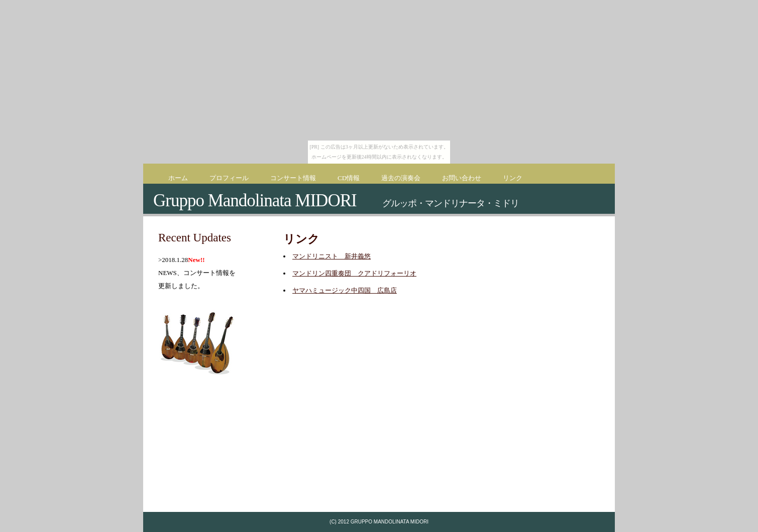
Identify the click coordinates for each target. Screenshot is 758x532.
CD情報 (349, 178)
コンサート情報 (293, 178)
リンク (513, 178)
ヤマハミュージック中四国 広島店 (345, 290)
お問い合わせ (462, 178)
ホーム (178, 178)
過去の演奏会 (401, 178)
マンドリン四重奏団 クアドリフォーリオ (354, 273)
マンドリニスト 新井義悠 (332, 256)
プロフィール (229, 178)
